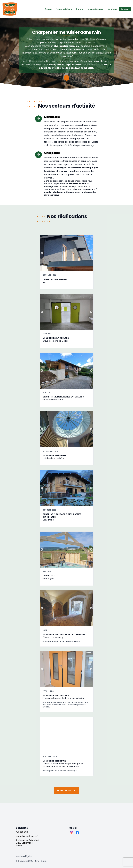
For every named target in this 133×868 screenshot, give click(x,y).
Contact (125, 9)
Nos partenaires (95, 9)
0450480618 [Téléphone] (22, 832)
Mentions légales (24, 856)
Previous (42, 253)
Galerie (80, 9)
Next (91, 253)
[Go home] (22, 813)
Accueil (49, 9)
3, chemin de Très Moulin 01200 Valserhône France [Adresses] (28, 843)
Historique (112, 9)
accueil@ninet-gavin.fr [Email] (27, 836)
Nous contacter (66, 790)
